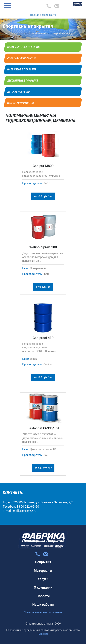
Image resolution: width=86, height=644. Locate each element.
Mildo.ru (43, 634)
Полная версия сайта (43, 15)
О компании (43, 587)
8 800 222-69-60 (28, 507)
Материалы (43, 571)
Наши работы (43, 604)
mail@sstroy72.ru (25, 511)
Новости (43, 596)
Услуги (43, 579)
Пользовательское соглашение (43, 612)
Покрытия (43, 562)
